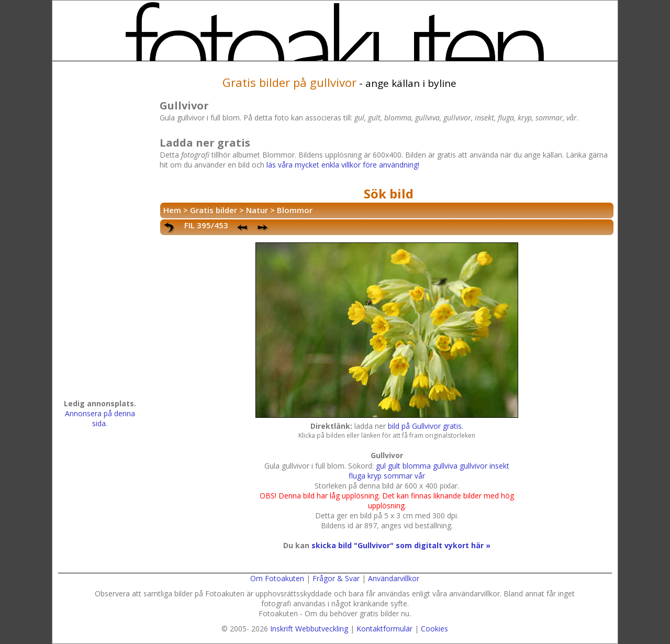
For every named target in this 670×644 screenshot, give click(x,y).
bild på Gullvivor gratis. (426, 426)
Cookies (434, 629)
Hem (172, 210)
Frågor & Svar (336, 578)
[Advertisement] (100, 234)
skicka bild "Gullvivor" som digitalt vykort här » (401, 545)
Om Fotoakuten (277, 578)
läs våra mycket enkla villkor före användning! (343, 165)
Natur (257, 210)
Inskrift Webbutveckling (309, 629)
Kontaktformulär (384, 629)
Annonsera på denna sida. (100, 418)
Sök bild (389, 193)
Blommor (295, 210)
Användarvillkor (394, 578)
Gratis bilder (214, 210)
